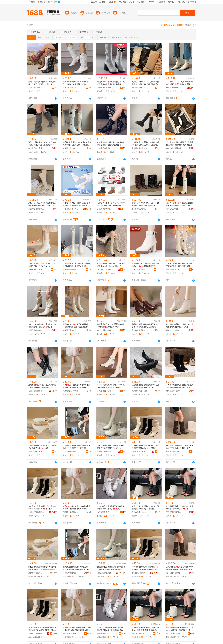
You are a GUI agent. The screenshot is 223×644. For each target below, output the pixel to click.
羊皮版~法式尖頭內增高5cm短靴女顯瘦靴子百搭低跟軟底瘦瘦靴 (180, 83)
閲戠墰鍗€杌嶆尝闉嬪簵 (105, 633)
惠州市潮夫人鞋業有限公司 (174, 88)
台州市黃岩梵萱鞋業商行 (140, 330)
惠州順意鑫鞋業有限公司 (140, 88)
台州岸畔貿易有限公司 (36, 512)
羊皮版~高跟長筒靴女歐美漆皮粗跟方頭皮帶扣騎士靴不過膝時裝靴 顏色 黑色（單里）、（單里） (77, 144)
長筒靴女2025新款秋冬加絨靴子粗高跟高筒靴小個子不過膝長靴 (77, 265)
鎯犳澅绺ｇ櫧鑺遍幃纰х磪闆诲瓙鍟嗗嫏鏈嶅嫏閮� (71, 633)
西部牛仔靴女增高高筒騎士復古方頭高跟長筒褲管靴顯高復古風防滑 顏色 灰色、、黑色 (42, 144)
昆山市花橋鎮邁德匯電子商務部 (71, 452)
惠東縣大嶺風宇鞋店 (71, 391)
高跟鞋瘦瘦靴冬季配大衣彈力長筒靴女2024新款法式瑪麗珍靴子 (111, 265)
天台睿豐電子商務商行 (174, 512)
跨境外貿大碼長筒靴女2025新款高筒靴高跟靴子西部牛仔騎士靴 (42, 83)
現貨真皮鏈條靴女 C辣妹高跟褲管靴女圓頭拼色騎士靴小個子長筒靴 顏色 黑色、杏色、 (146, 83)
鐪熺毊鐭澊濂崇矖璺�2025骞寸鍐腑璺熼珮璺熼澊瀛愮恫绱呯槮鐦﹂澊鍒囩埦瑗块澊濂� (77, 629)
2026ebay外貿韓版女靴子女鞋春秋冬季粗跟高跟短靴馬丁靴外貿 (111, 508)
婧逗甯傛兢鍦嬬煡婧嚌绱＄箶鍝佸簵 (140, 633)
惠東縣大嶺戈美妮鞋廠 (36, 270)
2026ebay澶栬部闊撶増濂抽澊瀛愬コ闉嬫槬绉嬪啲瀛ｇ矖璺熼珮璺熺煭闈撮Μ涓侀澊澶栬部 (111, 629)
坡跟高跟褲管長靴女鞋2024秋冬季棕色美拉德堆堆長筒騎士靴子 (180, 447)
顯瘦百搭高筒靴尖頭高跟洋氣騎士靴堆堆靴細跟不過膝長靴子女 (42, 386)
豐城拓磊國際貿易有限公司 (71, 270)
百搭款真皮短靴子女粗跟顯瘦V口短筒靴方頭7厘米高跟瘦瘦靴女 (76, 326)
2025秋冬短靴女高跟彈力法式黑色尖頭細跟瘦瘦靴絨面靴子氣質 (180, 386)
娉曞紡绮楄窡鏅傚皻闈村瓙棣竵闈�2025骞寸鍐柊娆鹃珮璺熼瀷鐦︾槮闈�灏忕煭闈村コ (111, 568)
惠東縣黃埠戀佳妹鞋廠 (105, 330)
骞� (55, 573)
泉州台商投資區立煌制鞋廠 (71, 209)
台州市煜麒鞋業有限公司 (36, 330)
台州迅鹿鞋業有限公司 (140, 452)
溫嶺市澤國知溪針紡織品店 (140, 512)
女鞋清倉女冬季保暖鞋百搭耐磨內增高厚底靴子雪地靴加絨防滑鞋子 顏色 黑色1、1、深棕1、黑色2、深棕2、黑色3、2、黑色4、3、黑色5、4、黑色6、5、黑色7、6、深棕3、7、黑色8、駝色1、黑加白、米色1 (111, 204)
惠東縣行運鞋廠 (172, 209)
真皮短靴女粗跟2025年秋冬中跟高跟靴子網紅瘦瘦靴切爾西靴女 (77, 386)
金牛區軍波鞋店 (103, 512)
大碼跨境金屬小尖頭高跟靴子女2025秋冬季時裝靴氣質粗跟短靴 (145, 326)
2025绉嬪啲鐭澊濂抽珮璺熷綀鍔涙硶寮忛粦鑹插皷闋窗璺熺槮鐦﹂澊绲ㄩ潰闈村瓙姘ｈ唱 (146, 568)
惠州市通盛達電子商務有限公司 (105, 88)
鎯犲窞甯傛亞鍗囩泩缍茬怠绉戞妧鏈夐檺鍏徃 (36, 573)
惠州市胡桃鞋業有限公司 (36, 209)
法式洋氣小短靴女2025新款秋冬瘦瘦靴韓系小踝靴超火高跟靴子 (180, 326)
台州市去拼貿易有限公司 (174, 270)
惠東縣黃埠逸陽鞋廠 (139, 391)
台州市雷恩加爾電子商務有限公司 (36, 391)
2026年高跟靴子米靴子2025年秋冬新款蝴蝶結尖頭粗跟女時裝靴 (111, 386)
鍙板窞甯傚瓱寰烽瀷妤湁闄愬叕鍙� (105, 573)
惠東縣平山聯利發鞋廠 (71, 330)
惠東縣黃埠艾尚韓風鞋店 (174, 391)
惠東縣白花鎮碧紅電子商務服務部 (71, 512)
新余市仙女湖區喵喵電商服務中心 (105, 391)
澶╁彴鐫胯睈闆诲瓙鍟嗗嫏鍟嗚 (174, 633)
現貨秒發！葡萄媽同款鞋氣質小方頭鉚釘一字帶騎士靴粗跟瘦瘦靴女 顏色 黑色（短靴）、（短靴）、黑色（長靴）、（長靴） (42, 204)
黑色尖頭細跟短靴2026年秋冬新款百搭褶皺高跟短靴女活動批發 (111, 144)
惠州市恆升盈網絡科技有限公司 (36, 452)
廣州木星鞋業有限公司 (174, 452)
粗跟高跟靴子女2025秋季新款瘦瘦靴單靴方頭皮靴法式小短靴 (111, 326)
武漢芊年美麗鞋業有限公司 (140, 270)
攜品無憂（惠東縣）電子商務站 (105, 270)
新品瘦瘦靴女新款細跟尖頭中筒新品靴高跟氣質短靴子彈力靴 (145, 386)
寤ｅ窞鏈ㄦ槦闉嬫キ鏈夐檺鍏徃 (174, 573)
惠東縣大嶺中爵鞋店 (139, 148)
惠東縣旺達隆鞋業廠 (174, 148)
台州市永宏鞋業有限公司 (71, 88)
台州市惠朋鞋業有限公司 (36, 88)
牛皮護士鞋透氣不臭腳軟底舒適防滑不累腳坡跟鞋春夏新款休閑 (77, 204)
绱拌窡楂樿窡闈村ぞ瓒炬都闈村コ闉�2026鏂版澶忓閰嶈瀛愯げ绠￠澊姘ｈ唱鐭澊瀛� (145, 629)
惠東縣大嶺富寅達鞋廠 (36, 148)
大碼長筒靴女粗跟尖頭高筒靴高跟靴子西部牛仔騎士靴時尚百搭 (77, 83)
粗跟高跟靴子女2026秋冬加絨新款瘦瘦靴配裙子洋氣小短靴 (42, 447)
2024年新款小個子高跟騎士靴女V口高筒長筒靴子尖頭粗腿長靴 (180, 265)
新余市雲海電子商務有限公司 (105, 148)
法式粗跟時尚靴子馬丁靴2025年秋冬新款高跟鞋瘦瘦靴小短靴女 (111, 447)
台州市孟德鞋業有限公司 (105, 452)
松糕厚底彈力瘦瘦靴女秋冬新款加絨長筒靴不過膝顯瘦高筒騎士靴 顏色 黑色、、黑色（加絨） (146, 144)
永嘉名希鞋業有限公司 (105, 209)
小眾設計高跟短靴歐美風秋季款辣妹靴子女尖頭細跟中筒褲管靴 (77, 447)
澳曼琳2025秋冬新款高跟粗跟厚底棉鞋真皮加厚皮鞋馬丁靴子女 (145, 265)
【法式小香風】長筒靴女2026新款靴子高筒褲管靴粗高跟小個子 (180, 204)
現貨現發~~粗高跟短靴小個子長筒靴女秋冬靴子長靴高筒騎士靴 (111, 83)
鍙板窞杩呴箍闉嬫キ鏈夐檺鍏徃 (140, 573)
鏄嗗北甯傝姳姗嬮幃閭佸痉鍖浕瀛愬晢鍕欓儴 (71, 573)
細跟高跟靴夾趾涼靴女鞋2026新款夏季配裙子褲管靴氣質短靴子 (145, 508)
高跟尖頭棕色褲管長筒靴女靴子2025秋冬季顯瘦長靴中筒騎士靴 (145, 204)
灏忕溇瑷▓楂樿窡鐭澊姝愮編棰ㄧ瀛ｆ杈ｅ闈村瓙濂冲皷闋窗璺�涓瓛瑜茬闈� (77, 568)
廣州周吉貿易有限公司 (140, 209)
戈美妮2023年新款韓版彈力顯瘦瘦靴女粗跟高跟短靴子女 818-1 (42, 265)
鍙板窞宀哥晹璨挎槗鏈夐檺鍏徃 (36, 633)
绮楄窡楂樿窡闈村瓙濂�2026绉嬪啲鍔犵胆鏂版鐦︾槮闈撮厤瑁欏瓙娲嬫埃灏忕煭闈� (42, 568)
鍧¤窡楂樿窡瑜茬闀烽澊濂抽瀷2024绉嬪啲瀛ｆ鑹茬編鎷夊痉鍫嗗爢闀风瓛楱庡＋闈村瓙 (180, 568)
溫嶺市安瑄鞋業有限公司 (174, 330)
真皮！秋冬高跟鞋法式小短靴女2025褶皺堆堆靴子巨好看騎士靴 (42, 326)
